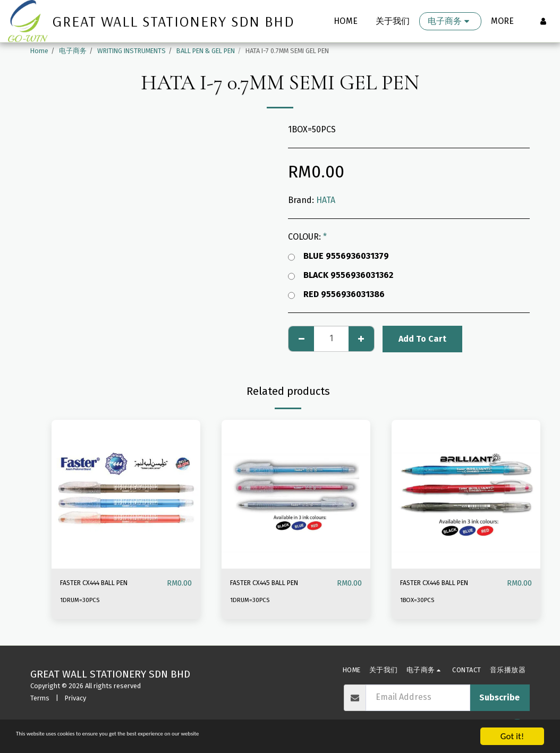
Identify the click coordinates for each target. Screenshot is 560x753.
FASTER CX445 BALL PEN (277, 583)
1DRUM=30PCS (81, 600)
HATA (326, 200)
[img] (126, 494)
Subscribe (499, 697)
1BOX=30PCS (419, 600)
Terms (40, 698)
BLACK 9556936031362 (341, 275)
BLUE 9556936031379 (338, 256)
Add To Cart (422, 339)
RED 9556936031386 (336, 294)
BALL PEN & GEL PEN (206, 51)
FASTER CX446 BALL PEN (447, 583)
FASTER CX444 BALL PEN (107, 583)
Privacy (75, 698)
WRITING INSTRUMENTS (131, 51)
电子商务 (73, 51)
